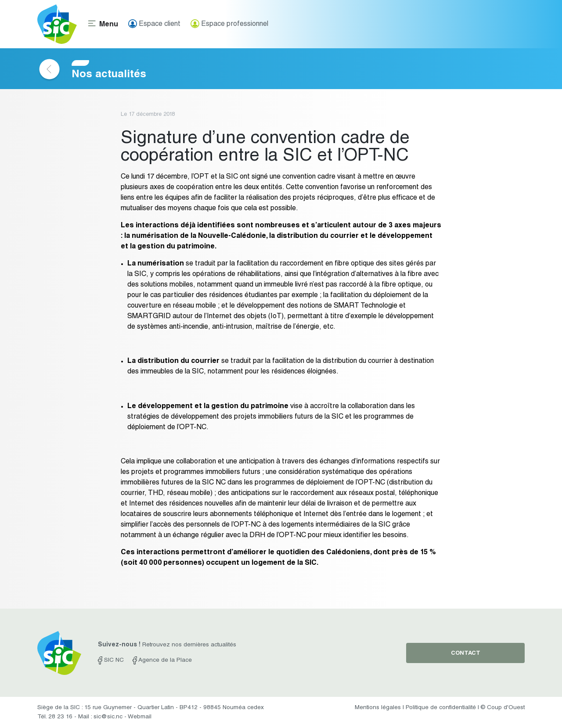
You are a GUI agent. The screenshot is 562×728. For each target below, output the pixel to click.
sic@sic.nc (108, 717)
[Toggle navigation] (103, 24)
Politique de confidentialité (441, 708)
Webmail (140, 717)
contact (466, 654)
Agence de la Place (162, 660)
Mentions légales (378, 708)
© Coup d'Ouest (503, 708)
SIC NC (111, 660)
